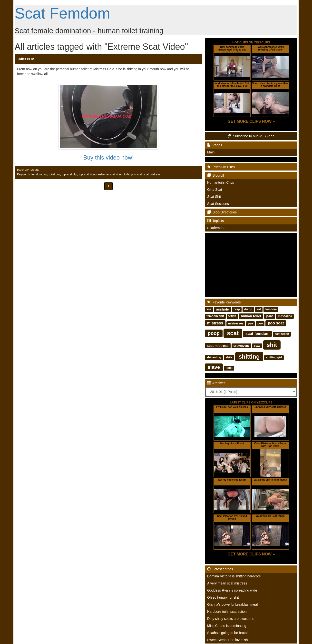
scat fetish (282, 334)
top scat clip (69, 174)
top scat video (88, 174)
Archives (216, 383)
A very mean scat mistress (227, 583)
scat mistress (152, 174)
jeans (270, 316)
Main (211, 152)
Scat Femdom (62, 13)
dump (248, 309)
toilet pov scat (133, 174)
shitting (249, 356)
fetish (232, 316)
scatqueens (241, 346)
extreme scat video (110, 174)
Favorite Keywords (224, 302)
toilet (229, 368)
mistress (215, 323)
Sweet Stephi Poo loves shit (228, 640)
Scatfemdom (217, 228)
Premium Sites (221, 167)
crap (237, 309)
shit (272, 345)
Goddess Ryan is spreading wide (232, 590)
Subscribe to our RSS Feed (251, 136)
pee (250, 323)
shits (229, 357)
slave (214, 367)
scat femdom (258, 334)
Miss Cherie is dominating (227, 626)
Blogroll (215, 175)
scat (233, 333)
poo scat (276, 323)
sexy (257, 346)
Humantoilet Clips (221, 182)
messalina (285, 316)
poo (260, 323)
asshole (223, 309)
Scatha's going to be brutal (227, 633)
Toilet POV (26, 59)
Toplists (215, 221)
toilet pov (54, 174)
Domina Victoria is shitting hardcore (234, 576)
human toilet (251, 316)
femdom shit (215, 316)
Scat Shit (214, 197)
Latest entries (220, 569)
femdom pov (39, 174)
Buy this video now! (109, 157)
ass (209, 309)
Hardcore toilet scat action (227, 612)
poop (214, 333)
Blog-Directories (222, 212)
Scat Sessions (218, 204)
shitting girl (274, 357)
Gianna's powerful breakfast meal (232, 604)
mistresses (236, 323)
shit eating (214, 357)
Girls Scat (215, 190)
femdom (271, 309)
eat (259, 309)
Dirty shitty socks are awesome (231, 619)
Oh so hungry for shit (223, 597)
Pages (215, 145)
